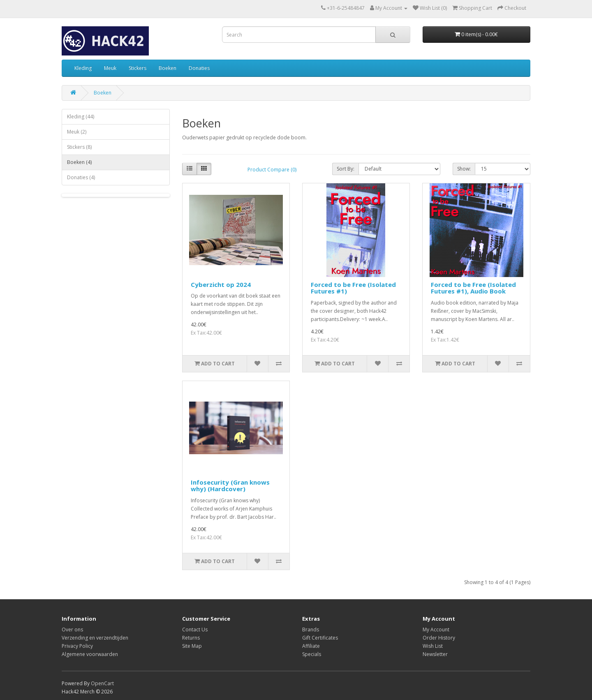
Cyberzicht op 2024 (221, 284)
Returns (191, 638)
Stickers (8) (79, 147)
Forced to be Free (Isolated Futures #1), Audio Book (473, 288)
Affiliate (311, 646)
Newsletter (435, 654)
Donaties (199, 68)
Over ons (72, 630)
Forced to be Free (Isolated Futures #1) (353, 288)
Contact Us (195, 630)
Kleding (83, 68)
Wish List (433, 646)
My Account (436, 630)
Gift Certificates (320, 638)
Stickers (138, 68)
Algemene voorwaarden (90, 654)
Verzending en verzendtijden (95, 638)
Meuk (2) (77, 132)
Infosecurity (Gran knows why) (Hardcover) (230, 486)
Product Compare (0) (272, 170)
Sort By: (346, 169)
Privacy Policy (77, 646)
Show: (464, 169)
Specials (312, 654)
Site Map (192, 646)
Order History (439, 638)
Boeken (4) (79, 162)
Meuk (110, 68)
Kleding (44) (81, 117)
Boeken (168, 68)
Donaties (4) (81, 177)
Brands (311, 630)
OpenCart (102, 683)
